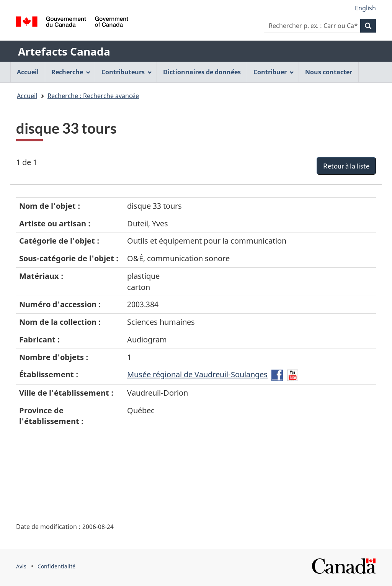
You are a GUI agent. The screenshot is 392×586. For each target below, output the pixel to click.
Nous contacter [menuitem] (329, 72)
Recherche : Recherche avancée (93, 96)
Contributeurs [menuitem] (127, 72)
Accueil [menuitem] (28, 72)
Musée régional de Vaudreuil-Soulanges (197, 374)
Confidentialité (56, 566)
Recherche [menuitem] (71, 72)
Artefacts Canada (64, 51)
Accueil (27, 96)
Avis (21, 566)
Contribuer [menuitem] (274, 72)
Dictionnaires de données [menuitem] (202, 72)
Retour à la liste (346, 166)
